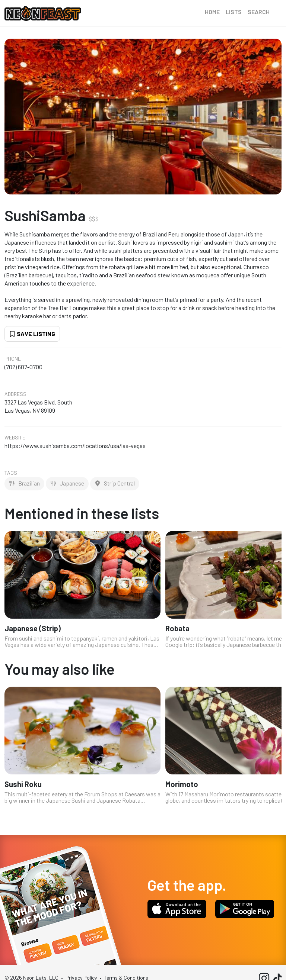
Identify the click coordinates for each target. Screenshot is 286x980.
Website (15, 438)
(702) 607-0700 (23, 367)
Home (212, 12)
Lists (234, 12)
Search (259, 12)
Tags (11, 473)
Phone (13, 359)
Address (15, 394)
